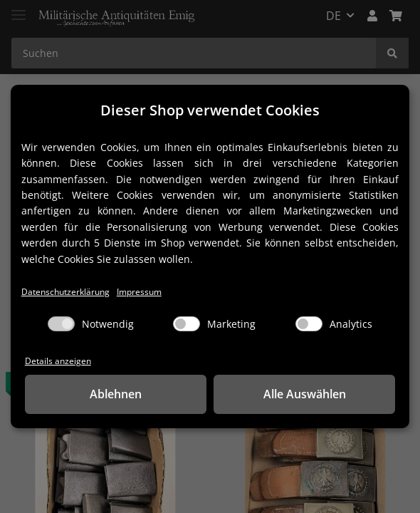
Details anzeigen (59, 361)
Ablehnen (116, 395)
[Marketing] (187, 324)
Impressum (147, 291)
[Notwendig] (61, 324)
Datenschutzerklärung (68, 291)
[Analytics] (309, 324)
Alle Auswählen (305, 395)
